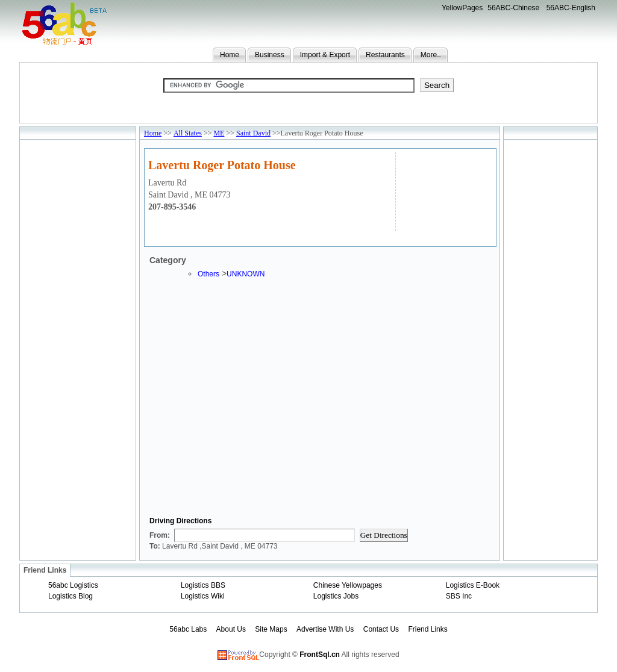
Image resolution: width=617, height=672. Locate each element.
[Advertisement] (444, 190)
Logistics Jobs (336, 596)
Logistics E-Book (473, 585)
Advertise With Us (325, 629)
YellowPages (462, 8)
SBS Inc (459, 596)
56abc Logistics (73, 585)
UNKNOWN (246, 274)
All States (188, 133)
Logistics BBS (203, 585)
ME (219, 133)
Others (208, 274)
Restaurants (385, 55)
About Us (231, 629)
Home (230, 55)
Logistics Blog (70, 596)
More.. (431, 55)
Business (270, 55)
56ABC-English (571, 8)
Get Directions (384, 535)
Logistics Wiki (203, 596)
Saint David (253, 133)
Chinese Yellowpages (348, 585)
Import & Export (325, 55)
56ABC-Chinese (513, 8)
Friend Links (428, 629)
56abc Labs (188, 629)
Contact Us (381, 629)
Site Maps (271, 629)
